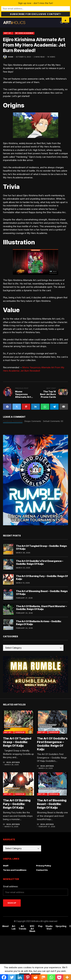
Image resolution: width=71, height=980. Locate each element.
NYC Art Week (32, 929)
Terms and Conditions (15, 870)
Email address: (11, 886)
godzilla (20, 732)
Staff (6, 866)
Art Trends (22, 927)
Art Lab (14, 927)
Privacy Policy (44, 866)
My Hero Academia (24, 33)
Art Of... (8, 33)
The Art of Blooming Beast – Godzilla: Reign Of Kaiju (42, 593)
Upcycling (61, 926)
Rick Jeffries (13, 762)
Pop (40, 926)
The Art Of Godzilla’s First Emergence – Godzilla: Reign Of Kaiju (40, 562)
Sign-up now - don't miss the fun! (36, 3)
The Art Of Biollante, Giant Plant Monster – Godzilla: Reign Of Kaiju (41, 608)
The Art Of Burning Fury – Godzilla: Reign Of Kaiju (42, 577)
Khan (11, 57)
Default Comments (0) (53, 421)
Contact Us (42, 870)
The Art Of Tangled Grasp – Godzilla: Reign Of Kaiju (41, 547)
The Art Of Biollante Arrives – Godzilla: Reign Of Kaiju (39, 623)
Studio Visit (49, 927)
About (5, 926)
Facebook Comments (13, 421)
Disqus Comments (33, 421)
